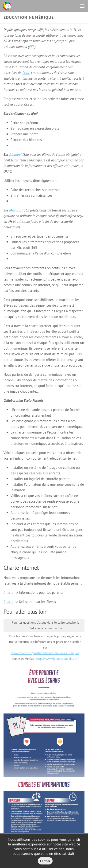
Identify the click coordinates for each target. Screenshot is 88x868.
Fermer (45, 861)
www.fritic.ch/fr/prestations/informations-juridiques (45, 653)
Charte (8, 592)
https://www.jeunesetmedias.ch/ (57, 659)
